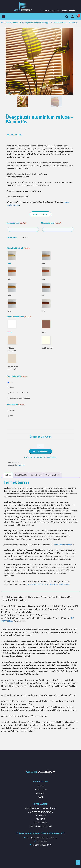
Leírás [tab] (8, 475)
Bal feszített (19, 393)
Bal (11, 382)
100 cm (13, 416)
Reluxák (38, 23)
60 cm (12, 411)
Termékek (14, 23)
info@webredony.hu (68, 10)
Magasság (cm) (51, 223)
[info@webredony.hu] (58, 10)
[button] (67, 17)
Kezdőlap (5, 23)
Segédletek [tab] (36, 475)
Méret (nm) (12, 238)
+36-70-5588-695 (50, 10)
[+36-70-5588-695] (42, 10)
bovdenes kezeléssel (63, 545)
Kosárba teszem (40, 451)
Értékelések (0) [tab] (52, 475)
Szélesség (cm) (16, 223)
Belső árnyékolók (27, 23)
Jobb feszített (20, 398)
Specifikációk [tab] (21, 475)
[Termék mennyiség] (41, 446)
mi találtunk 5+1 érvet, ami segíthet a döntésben (48, 584)
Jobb (12, 388)
